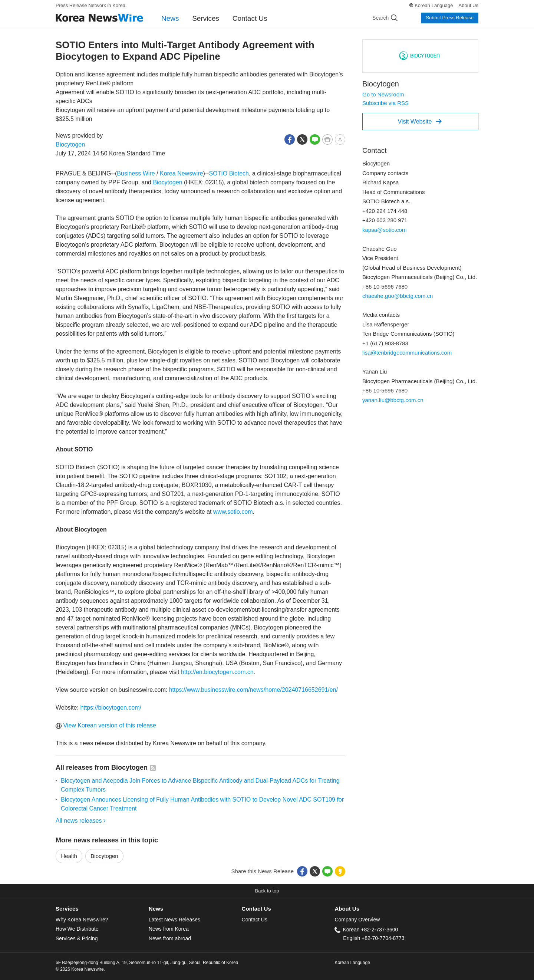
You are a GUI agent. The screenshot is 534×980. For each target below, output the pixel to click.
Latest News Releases (174, 920)
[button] (290, 139)
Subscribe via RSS (385, 103)
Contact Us (250, 18)
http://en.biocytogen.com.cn (217, 672)
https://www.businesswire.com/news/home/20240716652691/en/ (253, 690)
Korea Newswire (181, 173)
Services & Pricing (77, 938)
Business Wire (136, 173)
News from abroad (170, 938)
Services (206, 18)
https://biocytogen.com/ (111, 708)
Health (69, 856)
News (170, 18)
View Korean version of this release (106, 725)
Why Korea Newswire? (82, 920)
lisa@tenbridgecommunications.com (407, 353)
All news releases (81, 821)
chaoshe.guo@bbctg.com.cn (398, 296)
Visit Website (420, 121)
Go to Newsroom (383, 94)
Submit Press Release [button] (450, 18)
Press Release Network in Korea (90, 5)
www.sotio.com (233, 512)
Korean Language (434, 5)
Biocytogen (70, 144)
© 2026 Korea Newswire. (80, 969)
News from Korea (169, 929)
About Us (469, 5)
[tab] (102, 909)
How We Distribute (77, 929)
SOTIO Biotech (229, 173)
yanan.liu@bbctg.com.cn (393, 400)
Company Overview (357, 920)
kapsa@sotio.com (384, 230)
